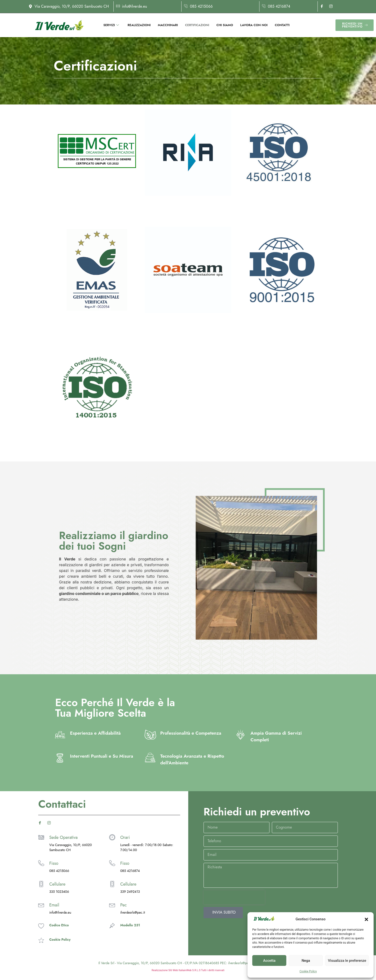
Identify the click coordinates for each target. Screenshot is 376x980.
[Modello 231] (28, 926)
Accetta (269, 961)
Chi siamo (225, 25)
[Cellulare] (28, 884)
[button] (366, 919)
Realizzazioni (139, 25)
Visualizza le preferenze (347, 961)
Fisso (41, 863)
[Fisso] (28, 863)
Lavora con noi (254, 25)
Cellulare (44, 884)
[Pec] (28, 905)
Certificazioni (197, 25)
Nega (306, 961)
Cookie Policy (308, 971)
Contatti (282, 25)
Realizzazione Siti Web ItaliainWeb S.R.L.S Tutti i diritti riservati (188, 970)
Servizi (111, 25)
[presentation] (318, 897)
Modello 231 (46, 925)
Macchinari (168, 25)
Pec (39, 905)
